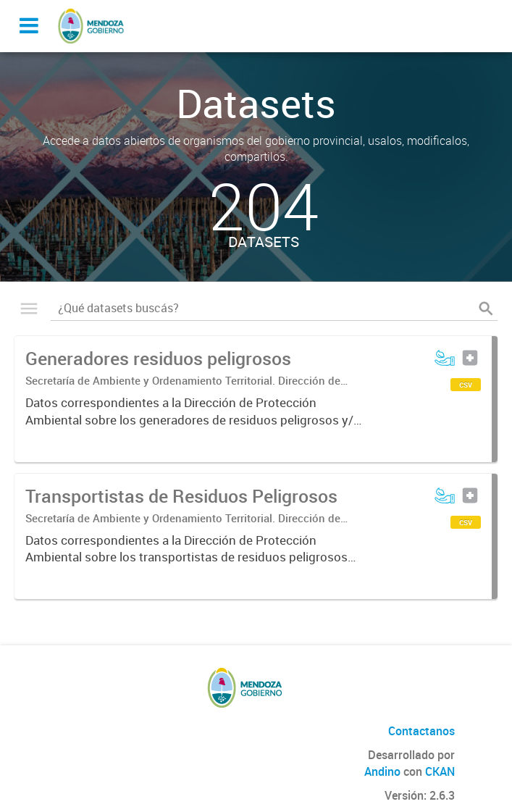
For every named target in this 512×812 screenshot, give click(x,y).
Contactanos (421, 731)
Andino (382, 771)
